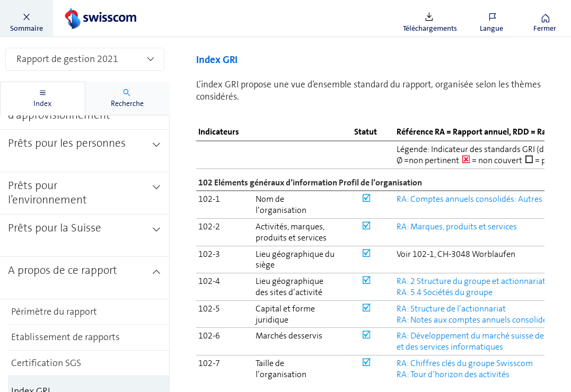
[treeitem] (85, 126)
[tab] (43, 99)
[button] (27, 19)
